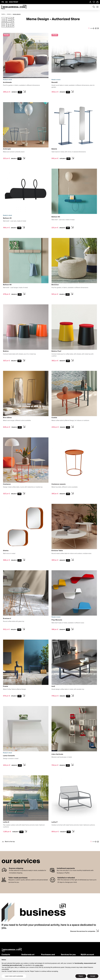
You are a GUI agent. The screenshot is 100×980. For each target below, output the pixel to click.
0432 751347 (14, 2)
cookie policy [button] (39, 965)
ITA (3, 2)
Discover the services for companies (83, 931)
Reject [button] (81, 976)
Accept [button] (93, 976)
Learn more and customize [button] (14, 976)
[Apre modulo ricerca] (94, 7)
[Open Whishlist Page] (94, 2)
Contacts (6, 955)
